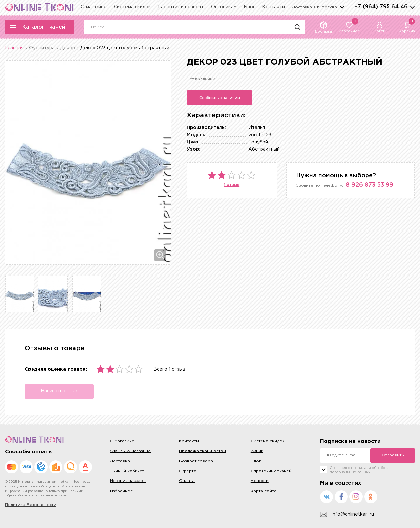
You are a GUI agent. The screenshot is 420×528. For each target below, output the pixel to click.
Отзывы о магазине (130, 451)
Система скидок (132, 7)
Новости (260, 481)
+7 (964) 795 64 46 (381, 7)
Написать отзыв (59, 391)
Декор (68, 48)
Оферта (188, 471)
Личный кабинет (127, 471)
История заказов (128, 481)
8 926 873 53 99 (370, 185)
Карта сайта (264, 491)
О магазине (94, 7)
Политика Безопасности (31, 505)
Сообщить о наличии (220, 98)
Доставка (120, 461)
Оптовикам (224, 7)
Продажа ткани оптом (203, 451)
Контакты (274, 7)
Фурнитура (42, 48)
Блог (249, 7)
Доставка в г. (315, 7)
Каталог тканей (38, 27)
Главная (14, 48)
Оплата (187, 481)
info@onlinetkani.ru (347, 514)
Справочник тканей (271, 471)
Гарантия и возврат (181, 7)
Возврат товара (196, 461)
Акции (257, 451)
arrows (412, 7)
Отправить (393, 455)
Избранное (121, 491)
